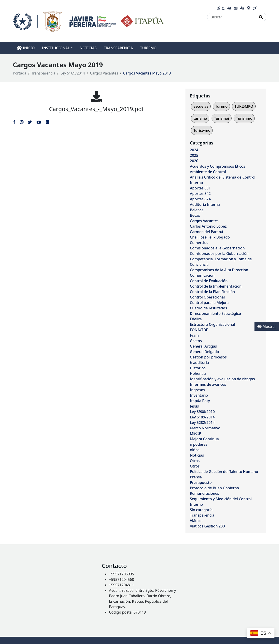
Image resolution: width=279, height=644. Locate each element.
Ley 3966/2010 (202, 412)
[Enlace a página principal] (88, 21)
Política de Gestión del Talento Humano (224, 472)
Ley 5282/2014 (202, 423)
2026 (194, 161)
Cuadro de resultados (209, 308)
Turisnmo (244, 118)
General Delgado (205, 352)
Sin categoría (201, 510)
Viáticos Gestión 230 (207, 526)
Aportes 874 (200, 199)
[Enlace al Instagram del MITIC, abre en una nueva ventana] (22, 122)
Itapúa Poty (200, 401)
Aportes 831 (200, 188)
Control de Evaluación (209, 281)
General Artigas (204, 346)
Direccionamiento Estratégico (216, 313)
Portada (20, 73)
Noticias (197, 455)
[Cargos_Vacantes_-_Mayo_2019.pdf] (96, 97)
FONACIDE (199, 330)
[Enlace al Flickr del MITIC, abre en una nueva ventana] (47, 122)
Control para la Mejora (209, 303)
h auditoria (200, 363)
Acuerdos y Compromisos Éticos (218, 166)
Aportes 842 (200, 194)
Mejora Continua (204, 439)
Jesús (194, 406)
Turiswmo (202, 130)
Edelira (196, 319)
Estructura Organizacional (212, 324)
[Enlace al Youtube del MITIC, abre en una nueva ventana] (39, 122)
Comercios (199, 243)
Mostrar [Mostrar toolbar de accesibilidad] (267, 326)
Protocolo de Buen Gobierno (215, 488)
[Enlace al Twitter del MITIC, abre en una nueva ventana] (30, 122)
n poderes (199, 444)
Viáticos (197, 521)
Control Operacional (207, 297)
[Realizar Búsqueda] (261, 17)
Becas (195, 215)
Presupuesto (201, 482)
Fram (194, 335)
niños (195, 450)
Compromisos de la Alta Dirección (219, 270)
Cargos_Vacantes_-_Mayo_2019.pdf (96, 109)
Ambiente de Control (208, 172)
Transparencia (43, 73)
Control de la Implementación (216, 286)
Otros (195, 461)
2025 (194, 155)
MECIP (196, 433)
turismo (200, 118)
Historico (198, 368)
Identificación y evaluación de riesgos (222, 379)
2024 (194, 150)
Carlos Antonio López (208, 226)
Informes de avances (208, 384)
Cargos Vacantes (104, 73)
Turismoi (222, 118)
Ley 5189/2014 (73, 73)
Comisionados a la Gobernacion (217, 248)
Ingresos (198, 390)
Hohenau (198, 373)
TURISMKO (244, 106)
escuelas (201, 106)
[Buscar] (231, 17)
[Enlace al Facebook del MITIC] (14, 122)
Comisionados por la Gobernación (219, 254)
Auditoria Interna (205, 204)
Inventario (199, 395)
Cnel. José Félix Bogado (210, 237)
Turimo (221, 106)
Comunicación (202, 275)
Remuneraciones (205, 493)
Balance (197, 210)
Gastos (196, 341)
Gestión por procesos (208, 357)
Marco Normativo (205, 428)
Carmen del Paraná (207, 232)
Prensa (196, 477)
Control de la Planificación (212, 292)
